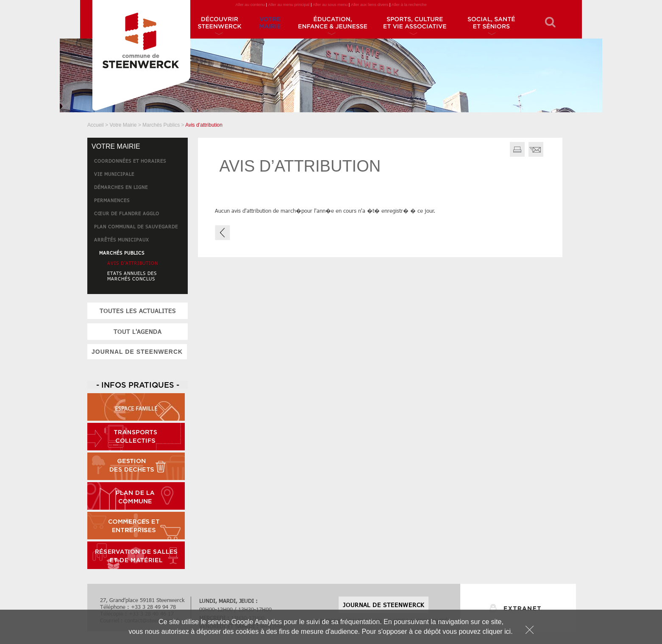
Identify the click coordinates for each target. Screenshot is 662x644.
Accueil (96, 125)
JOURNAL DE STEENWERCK (137, 352)
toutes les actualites (138, 311)
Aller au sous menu (330, 4)
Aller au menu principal (289, 4)
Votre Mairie (123, 125)
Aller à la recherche (409, 4)
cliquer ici (496, 632)
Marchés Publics (161, 125)
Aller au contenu (250, 4)
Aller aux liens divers (370, 4)
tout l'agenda (138, 332)
